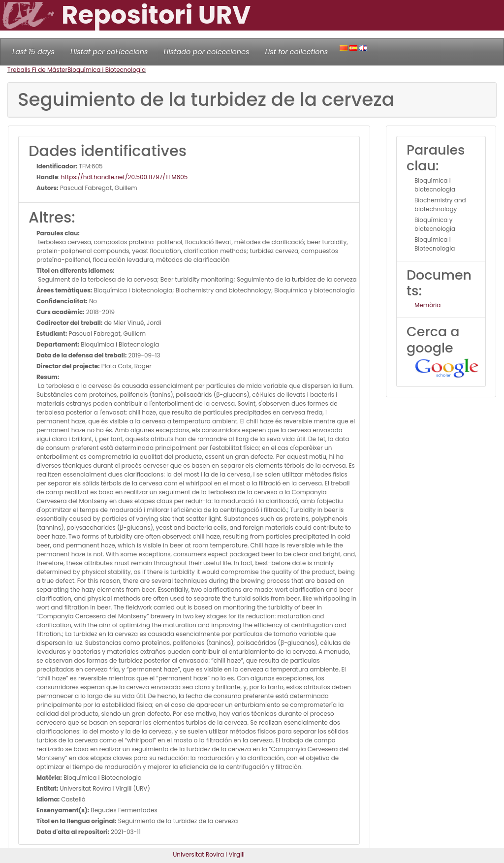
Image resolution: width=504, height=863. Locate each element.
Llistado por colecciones (207, 52)
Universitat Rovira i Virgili (209, 854)
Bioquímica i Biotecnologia (107, 70)
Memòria (427, 305)
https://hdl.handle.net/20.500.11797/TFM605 (124, 177)
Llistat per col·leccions (109, 52)
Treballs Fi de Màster (37, 70)
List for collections (296, 52)
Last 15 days (33, 52)
